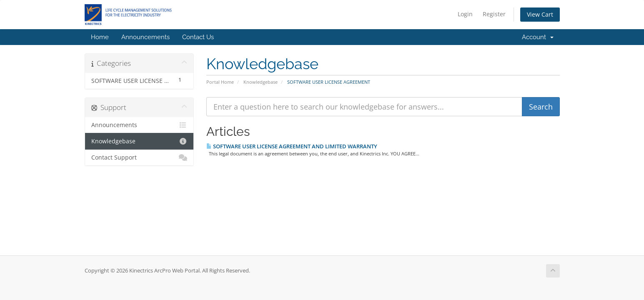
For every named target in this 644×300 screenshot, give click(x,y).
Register (494, 14)
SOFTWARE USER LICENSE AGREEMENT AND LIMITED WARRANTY (292, 146)
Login (465, 14)
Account (538, 37)
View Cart (540, 14)
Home (100, 37)
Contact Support (139, 157)
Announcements (145, 37)
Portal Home (220, 82)
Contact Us (198, 37)
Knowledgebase (261, 82)
